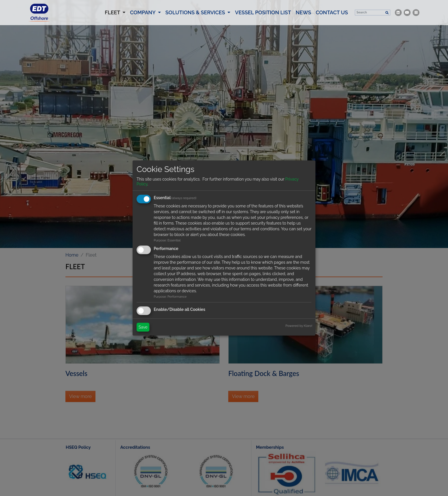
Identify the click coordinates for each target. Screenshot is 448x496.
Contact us (332, 18)
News (303, 18)
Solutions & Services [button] (196, 18)
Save (143, 327)
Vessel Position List (263, 18)
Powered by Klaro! (299, 326)
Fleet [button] (116, 18)
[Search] (369, 18)
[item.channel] (398, 18)
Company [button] (143, 18)
